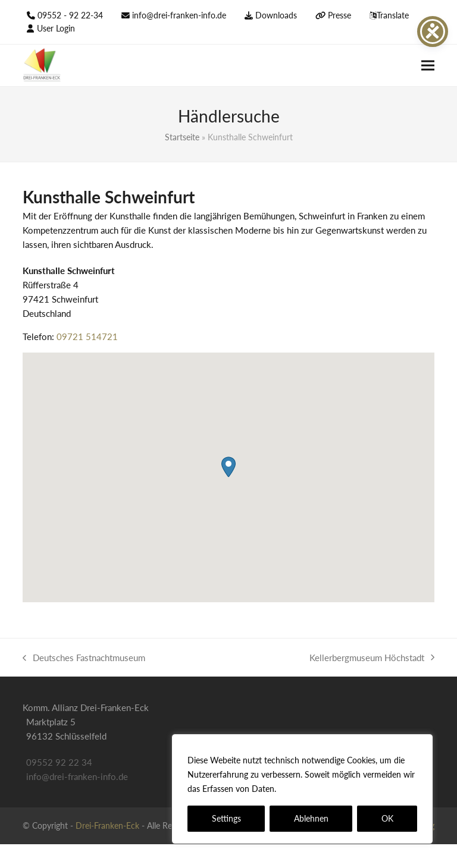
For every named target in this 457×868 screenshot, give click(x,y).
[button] (428, 66)
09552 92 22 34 (59, 762)
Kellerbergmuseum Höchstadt (372, 658)
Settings (226, 818)
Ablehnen (311, 818)
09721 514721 (87, 336)
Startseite (182, 137)
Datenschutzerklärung (322, 789)
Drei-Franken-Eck (107, 825)
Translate (393, 15)
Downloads (276, 15)
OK (387, 818)
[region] (302, 789)
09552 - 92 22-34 (70, 15)
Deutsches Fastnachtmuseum (84, 658)
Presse (339, 15)
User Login (56, 28)
